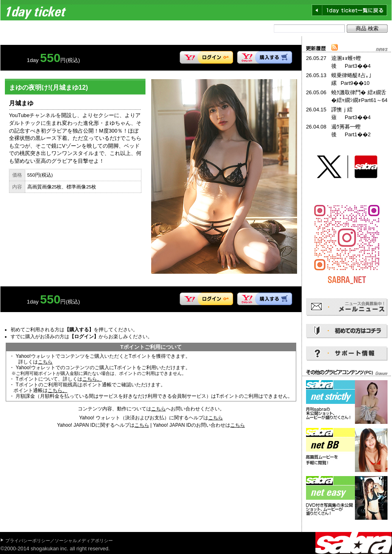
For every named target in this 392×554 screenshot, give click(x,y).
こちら (45, 362)
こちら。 (92, 379)
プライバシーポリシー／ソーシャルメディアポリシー (59, 541)
